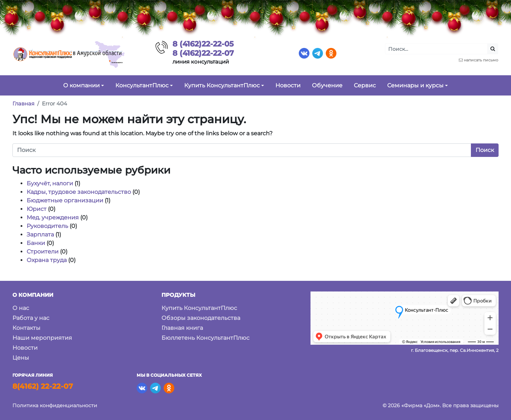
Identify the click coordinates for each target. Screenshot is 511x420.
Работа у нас (31, 318)
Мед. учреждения (53, 217)
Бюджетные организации (65, 200)
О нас (21, 308)
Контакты (26, 328)
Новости (25, 348)
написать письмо (481, 60)
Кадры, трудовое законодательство (79, 192)
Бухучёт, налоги (50, 183)
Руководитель (47, 226)
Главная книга (182, 328)
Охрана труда (47, 260)
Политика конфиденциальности (55, 405)
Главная (23, 103)
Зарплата (40, 234)
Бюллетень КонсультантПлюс (205, 338)
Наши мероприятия (42, 338)
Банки (36, 243)
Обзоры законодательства (201, 318)
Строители (43, 252)
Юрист (37, 209)
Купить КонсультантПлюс (199, 308)
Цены (21, 358)
